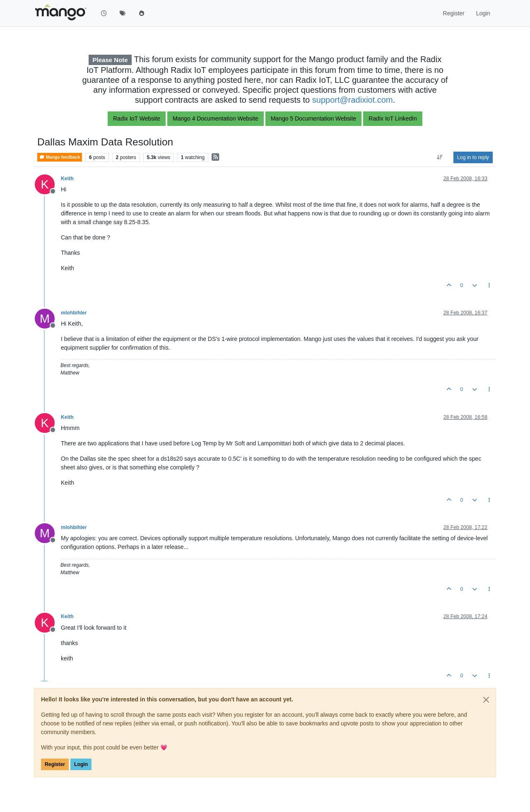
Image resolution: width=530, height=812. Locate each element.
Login (81, 764)
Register (55, 764)
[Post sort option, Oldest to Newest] (440, 157)
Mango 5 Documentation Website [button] (314, 118)
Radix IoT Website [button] (137, 118)
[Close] (486, 700)
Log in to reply (473, 157)
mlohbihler (74, 313)
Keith (67, 179)
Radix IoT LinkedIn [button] (393, 118)
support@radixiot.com (353, 100)
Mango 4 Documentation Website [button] (216, 118)
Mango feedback (60, 157)
